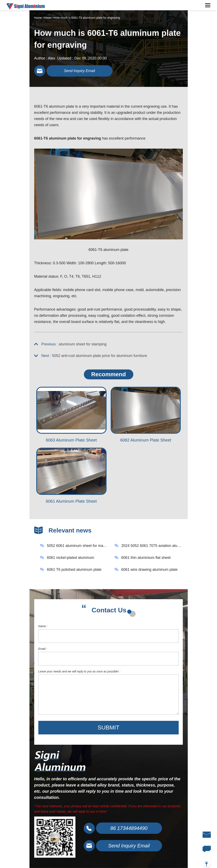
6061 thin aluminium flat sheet (146, 558)
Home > (39, 18)
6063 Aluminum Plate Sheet (71, 440)
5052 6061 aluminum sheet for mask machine (78, 546)
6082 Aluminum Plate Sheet (146, 440)
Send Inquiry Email (79, 71)
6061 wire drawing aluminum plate (150, 570)
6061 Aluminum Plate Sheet (71, 501)
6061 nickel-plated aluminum (71, 558)
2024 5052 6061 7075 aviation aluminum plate (152, 546)
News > (49, 18)
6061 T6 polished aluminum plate (74, 570)
